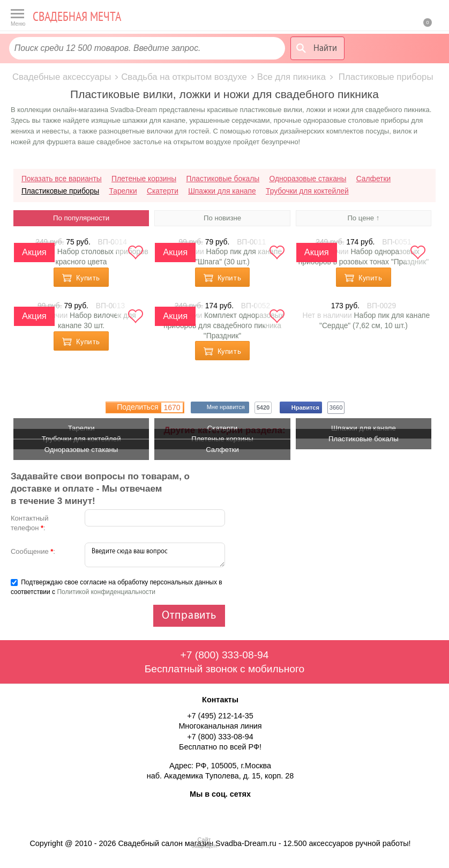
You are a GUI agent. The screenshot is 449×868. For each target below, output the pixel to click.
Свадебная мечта (77, 16)
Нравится (307, 407)
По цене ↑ (363, 218)
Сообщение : (33, 551)
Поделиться (149, 407)
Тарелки (123, 191)
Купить (88, 278)
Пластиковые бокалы (223, 179)
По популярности (81, 218)
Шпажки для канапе (222, 191)
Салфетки (373, 179)
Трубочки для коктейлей (307, 191)
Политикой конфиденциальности (106, 592)
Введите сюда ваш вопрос (155, 555)
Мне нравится (228, 407)
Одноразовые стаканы (308, 179)
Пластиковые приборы (60, 191)
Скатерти (163, 191)
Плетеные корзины (144, 179)
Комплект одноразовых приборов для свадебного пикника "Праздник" (223, 325)
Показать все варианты (62, 179)
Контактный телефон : (30, 523)
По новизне (222, 218)
